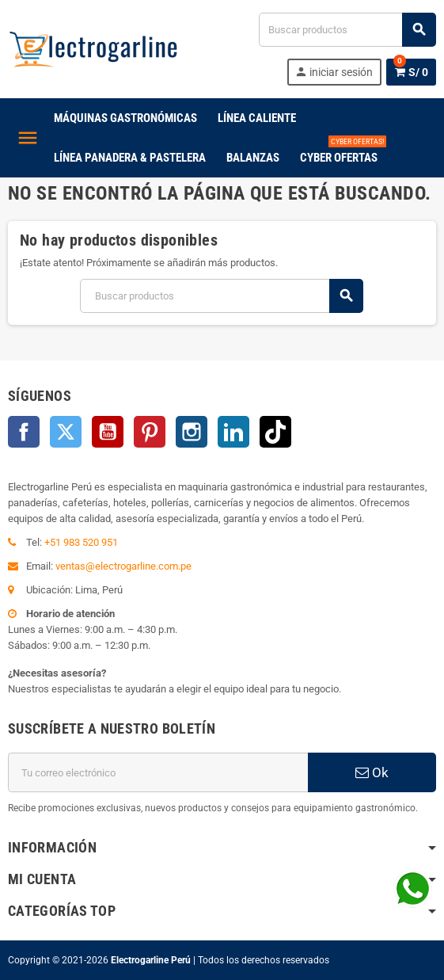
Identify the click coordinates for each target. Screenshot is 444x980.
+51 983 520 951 (81, 542)
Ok (372, 772)
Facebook (24, 432)
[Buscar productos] (347, 30)
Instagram (192, 432)
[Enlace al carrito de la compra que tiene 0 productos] (411, 72)
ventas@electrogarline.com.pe (123, 566)
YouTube (108, 432)
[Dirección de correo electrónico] (158, 772)
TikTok (275, 432)
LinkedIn (233, 432)
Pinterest (150, 432)
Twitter (66, 432)
